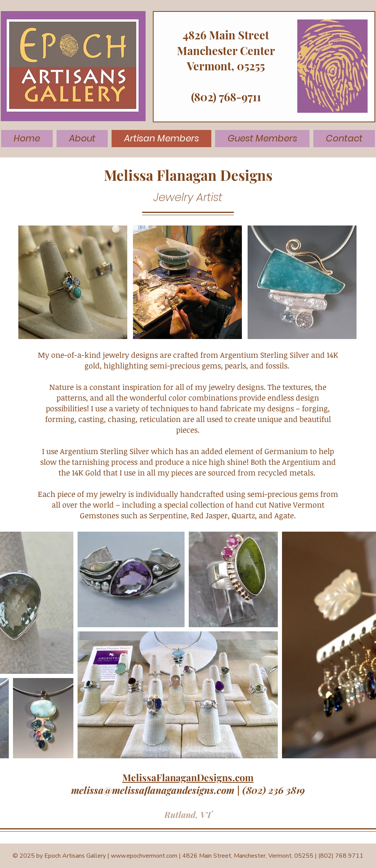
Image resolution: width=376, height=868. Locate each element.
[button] (73, 282)
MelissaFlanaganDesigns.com (188, 777)
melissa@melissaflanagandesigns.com (153, 790)
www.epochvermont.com (144, 856)
